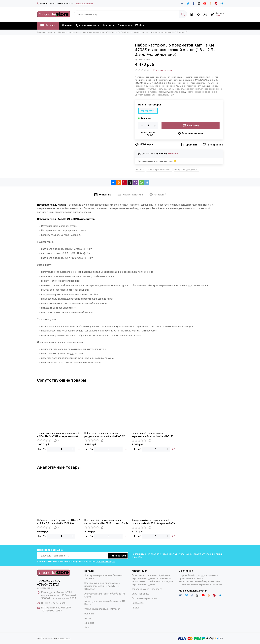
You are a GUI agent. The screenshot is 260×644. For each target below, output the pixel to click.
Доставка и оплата (87, 25)
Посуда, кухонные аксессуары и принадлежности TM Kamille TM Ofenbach (160, 170)
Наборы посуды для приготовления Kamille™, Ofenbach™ (187, 170)
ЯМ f (87, 628)
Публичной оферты (105, 561)
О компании (125, 25)
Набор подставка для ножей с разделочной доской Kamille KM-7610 (105, 435)
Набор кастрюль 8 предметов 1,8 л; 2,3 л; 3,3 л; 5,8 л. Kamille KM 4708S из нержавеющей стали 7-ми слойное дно (59, 522)
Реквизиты (138, 603)
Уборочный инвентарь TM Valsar (102, 609)
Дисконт (89, 623)
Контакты (109, 25)
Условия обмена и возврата (147, 589)
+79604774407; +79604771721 (55, 3)
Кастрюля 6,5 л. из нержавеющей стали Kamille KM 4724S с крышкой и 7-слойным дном (153, 522)
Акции (88, 618)
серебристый (148, 111)
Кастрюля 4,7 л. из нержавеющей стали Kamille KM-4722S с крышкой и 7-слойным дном (106, 522)
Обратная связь (140, 594)
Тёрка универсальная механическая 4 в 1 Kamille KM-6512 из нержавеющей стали (58, 435)
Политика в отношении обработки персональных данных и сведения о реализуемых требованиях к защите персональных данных (152, 580)
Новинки (67, 25)
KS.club (140, 25)
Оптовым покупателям (144, 598)
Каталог (48, 25)
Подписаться (118, 556)
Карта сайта (64, 638)
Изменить (173, 153)
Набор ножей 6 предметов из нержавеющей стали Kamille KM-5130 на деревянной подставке (153, 435)
